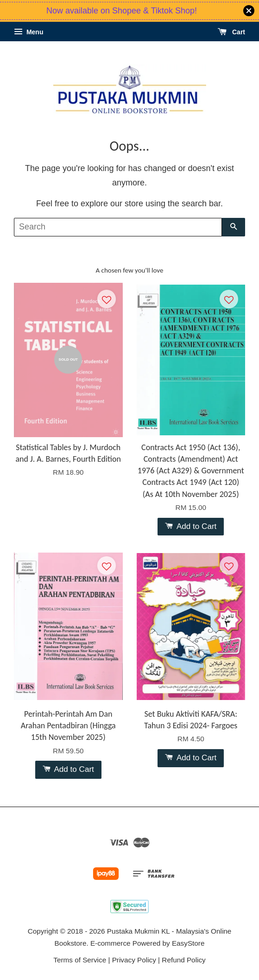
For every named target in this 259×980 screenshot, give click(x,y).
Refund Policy (183, 960)
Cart (231, 32)
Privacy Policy (134, 960)
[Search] (118, 227)
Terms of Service (80, 960)
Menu (28, 32)
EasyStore (188, 943)
